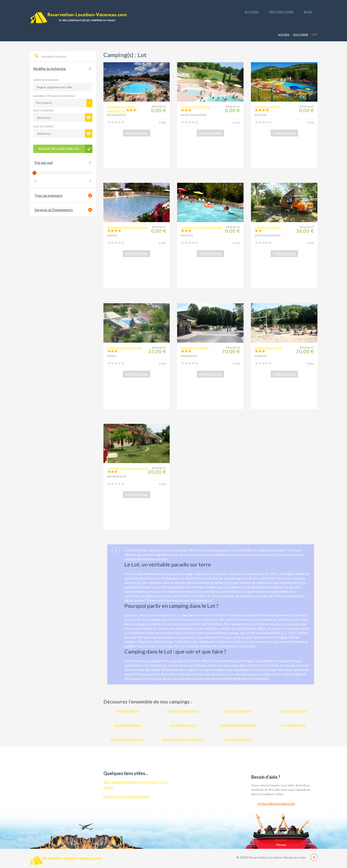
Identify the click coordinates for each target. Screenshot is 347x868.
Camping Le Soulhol (195, 348)
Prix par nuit (44, 162)
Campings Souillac (238, 739)
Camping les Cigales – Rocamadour (123, 109)
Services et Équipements (54, 210)
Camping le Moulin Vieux (125, 348)
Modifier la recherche (50, 69)
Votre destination (46, 80)
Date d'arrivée (44, 110)
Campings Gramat (127, 725)
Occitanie (301, 34)
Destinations (281, 12)
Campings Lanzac (183, 725)
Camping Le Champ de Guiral (127, 468)
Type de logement (49, 195)
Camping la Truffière (195, 107)
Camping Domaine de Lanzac (127, 227)
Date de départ (44, 126)
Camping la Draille (267, 107)
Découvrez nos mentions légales (126, 796)
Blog (308, 12)
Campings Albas (127, 711)
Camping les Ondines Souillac (202, 227)
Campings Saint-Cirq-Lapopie (183, 739)
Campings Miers (294, 725)
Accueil (252, 12)
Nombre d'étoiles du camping (54, 96)
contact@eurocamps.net (276, 803)
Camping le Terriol (268, 227)
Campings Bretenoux (183, 711)
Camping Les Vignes (269, 348)
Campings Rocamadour (127, 739)
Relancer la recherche (59, 149)
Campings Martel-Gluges (238, 725)
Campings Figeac (294, 711)
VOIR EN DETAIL (137, 133)
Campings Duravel (238, 711)
